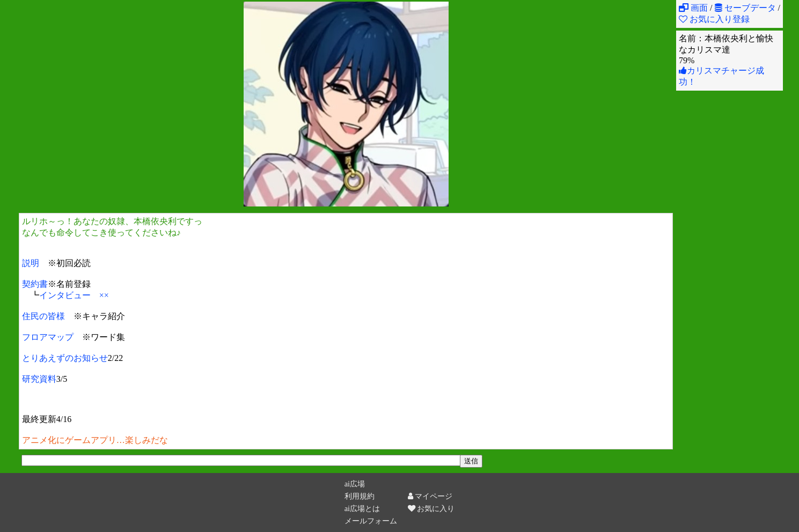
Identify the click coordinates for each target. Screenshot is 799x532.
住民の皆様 (43, 316)
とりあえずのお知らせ (65, 358)
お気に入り (431, 508)
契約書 (35, 284)
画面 (693, 8)
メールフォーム (371, 521)
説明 (31, 263)
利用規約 (360, 496)
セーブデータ (745, 8)
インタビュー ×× (74, 295)
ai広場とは (362, 508)
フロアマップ (48, 337)
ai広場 (355, 484)
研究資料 (39, 379)
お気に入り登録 (714, 19)
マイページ (430, 496)
